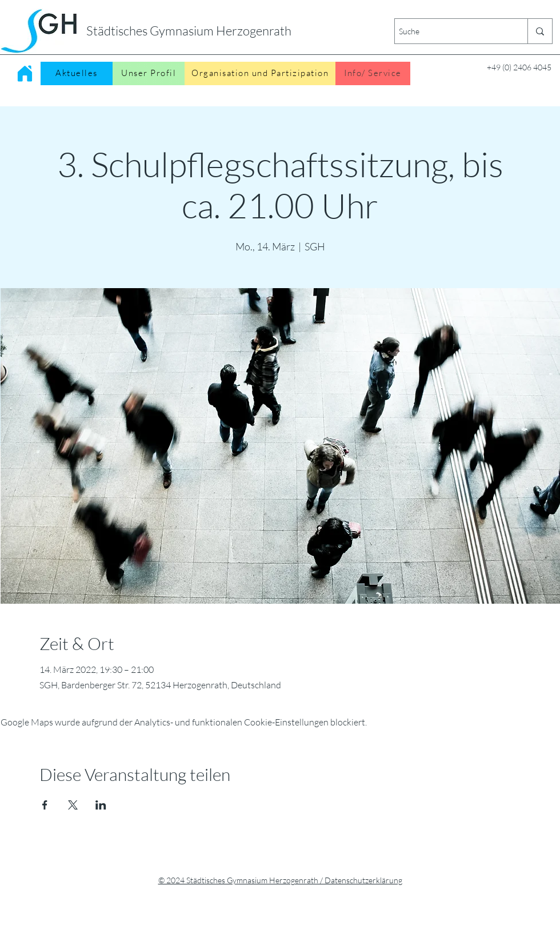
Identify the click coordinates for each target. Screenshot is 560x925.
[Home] (25, 73)
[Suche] (451, 31)
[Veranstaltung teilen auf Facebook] (45, 805)
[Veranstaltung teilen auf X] (73, 805)
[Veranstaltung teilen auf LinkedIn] (101, 805)
